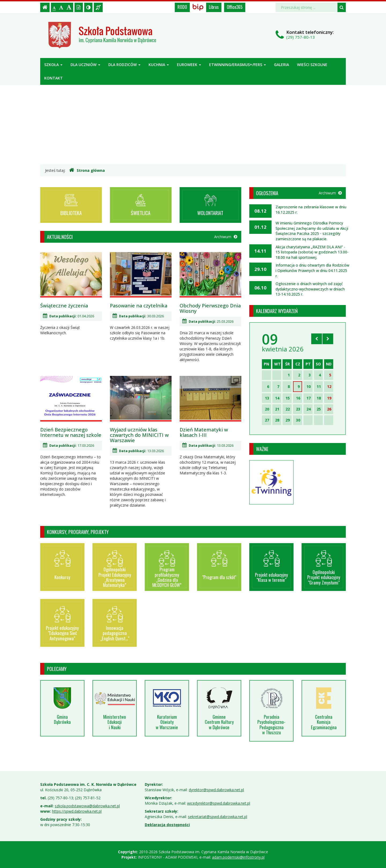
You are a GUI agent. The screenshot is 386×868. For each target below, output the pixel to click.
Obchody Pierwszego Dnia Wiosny (210, 308)
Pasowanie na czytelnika (139, 306)
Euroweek (189, 65)
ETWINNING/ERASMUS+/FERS (237, 65)
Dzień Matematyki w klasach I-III (204, 432)
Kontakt (53, 78)
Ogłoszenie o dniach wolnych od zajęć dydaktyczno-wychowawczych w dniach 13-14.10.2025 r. (310, 289)
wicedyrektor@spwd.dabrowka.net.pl (219, 803)
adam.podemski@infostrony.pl (238, 857)
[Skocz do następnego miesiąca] (328, 339)
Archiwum (226, 237)
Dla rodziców (124, 65)
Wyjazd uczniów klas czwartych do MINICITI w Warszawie (139, 435)
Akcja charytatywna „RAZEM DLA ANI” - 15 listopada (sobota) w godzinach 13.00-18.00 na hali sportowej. (312, 252)
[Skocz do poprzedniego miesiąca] (317, 339)
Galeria (281, 65)
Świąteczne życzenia (64, 306)
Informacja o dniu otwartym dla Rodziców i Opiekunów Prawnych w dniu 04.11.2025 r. (312, 270)
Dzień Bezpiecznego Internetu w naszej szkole (71, 432)
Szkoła (53, 65)
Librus (214, 7)
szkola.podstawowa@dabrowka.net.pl (87, 806)
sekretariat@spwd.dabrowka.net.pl (218, 817)
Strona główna (87, 170)
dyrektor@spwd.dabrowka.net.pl (216, 790)
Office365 (235, 7)
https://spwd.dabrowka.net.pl (77, 811)
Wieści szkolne (312, 65)
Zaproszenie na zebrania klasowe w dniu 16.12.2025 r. (311, 210)
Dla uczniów (85, 65)
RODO (182, 7)
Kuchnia (159, 65)
